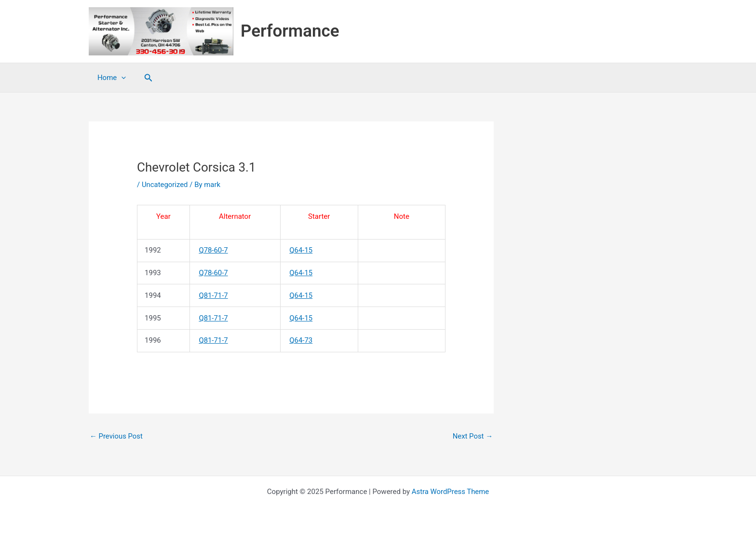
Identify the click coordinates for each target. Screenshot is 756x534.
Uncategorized (165, 185)
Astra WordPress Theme (450, 492)
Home (110, 78)
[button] (146, 78)
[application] (120, 78)
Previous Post (116, 436)
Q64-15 (301, 250)
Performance (290, 31)
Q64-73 (301, 340)
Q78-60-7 (213, 250)
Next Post (472, 436)
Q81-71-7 (213, 295)
